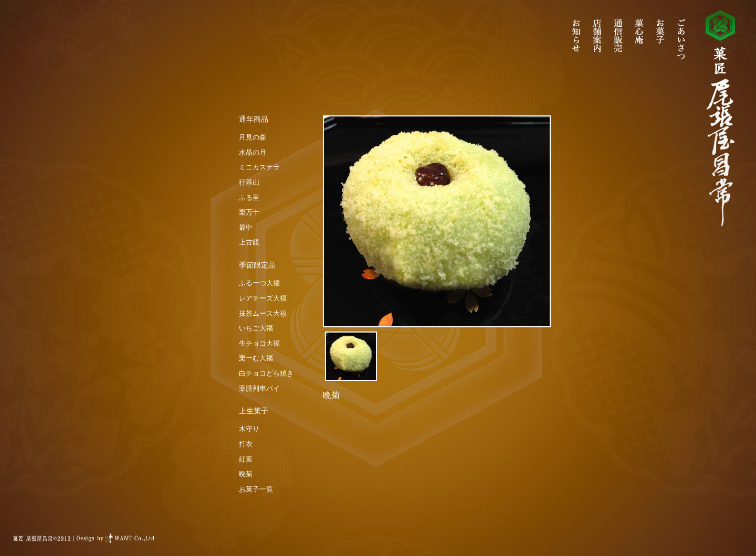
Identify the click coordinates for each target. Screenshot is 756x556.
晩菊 (246, 474)
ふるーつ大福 (259, 283)
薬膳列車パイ (259, 388)
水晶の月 (253, 152)
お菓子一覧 (256, 489)
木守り (249, 429)
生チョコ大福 (259, 343)
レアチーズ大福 (263, 298)
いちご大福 (256, 328)
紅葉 (246, 459)
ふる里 (249, 197)
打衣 (246, 444)
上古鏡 (249, 242)
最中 (246, 227)
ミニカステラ (259, 167)
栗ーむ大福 (256, 358)
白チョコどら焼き (266, 373)
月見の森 (253, 137)
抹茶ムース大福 (263, 313)
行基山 (249, 182)
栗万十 (249, 212)
